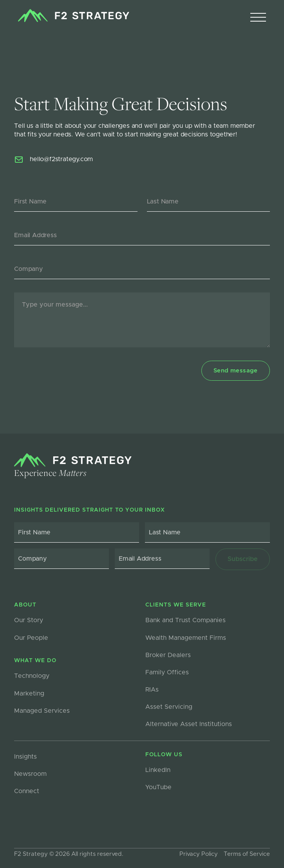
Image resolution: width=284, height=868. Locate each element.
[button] (258, 18)
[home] (71, 16)
